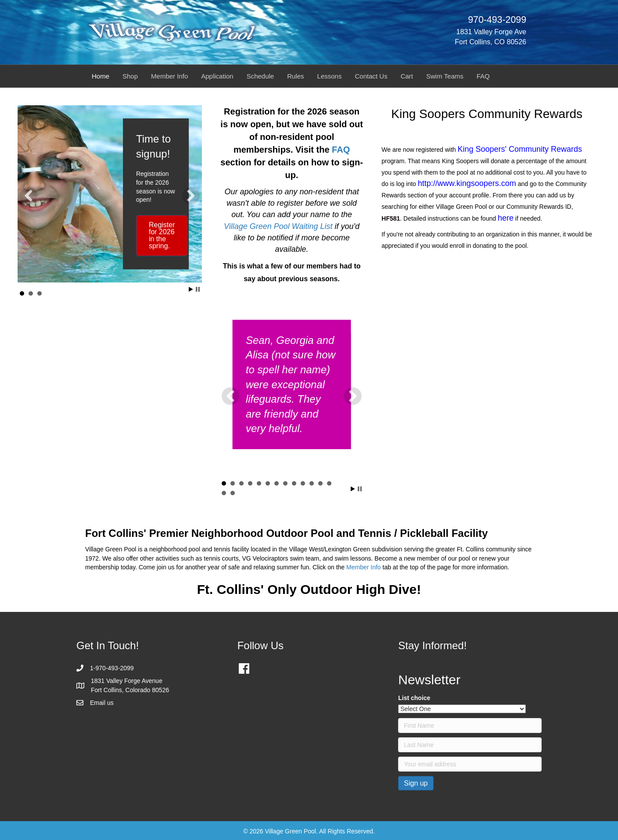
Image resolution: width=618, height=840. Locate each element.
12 (320, 483)
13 (329, 483)
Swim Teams (445, 76)
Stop (198, 289)
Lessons (330, 76)
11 (312, 483)
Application (217, 76)
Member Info (169, 76)
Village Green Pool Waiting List (278, 226)
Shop (130, 76)
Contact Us (371, 76)
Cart (407, 76)
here (506, 218)
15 (233, 493)
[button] (29, 196)
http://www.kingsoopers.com (467, 183)
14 (224, 493)
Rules (295, 76)
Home (101, 76)
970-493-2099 (497, 20)
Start (191, 289)
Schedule (260, 76)
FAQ (483, 76)
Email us (102, 703)
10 (303, 483)
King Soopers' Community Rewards (520, 149)
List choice (414, 698)
